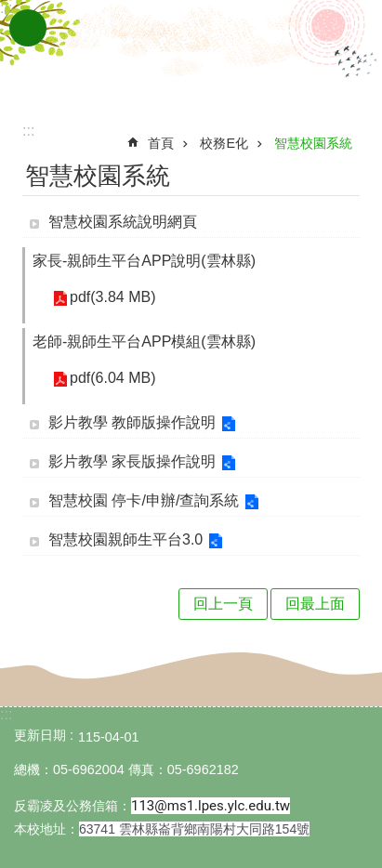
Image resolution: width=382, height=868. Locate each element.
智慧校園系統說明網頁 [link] (123, 222)
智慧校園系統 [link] (313, 143)
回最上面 (315, 604)
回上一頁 (223, 604)
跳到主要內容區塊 (10, 10)
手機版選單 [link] (28, 28)
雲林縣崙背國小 (191, 54)
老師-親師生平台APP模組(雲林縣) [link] (144, 342)
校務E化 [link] (224, 143)
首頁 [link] (161, 143)
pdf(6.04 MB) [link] (112, 378)
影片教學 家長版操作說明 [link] (132, 461)
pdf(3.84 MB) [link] (112, 297)
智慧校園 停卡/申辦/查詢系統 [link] (144, 500)
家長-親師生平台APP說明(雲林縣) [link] (144, 261)
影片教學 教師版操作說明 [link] (132, 422)
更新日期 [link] (40, 735)
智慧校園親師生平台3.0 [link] (125, 539)
